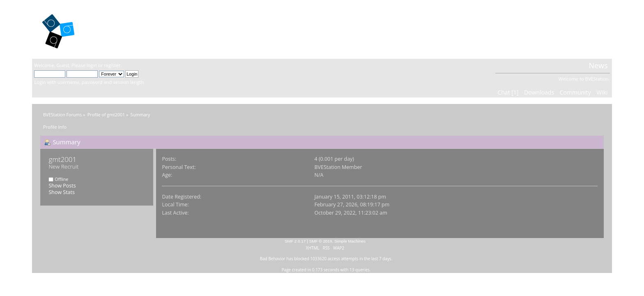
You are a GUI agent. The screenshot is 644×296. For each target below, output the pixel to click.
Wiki (602, 92)
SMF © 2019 (321, 241)
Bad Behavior (273, 259)
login (92, 65)
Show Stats (61, 192)
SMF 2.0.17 (295, 241)
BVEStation (122, 29)
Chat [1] (508, 92)
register (112, 65)
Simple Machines (350, 241)
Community (575, 92)
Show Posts (62, 186)
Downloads (539, 92)
